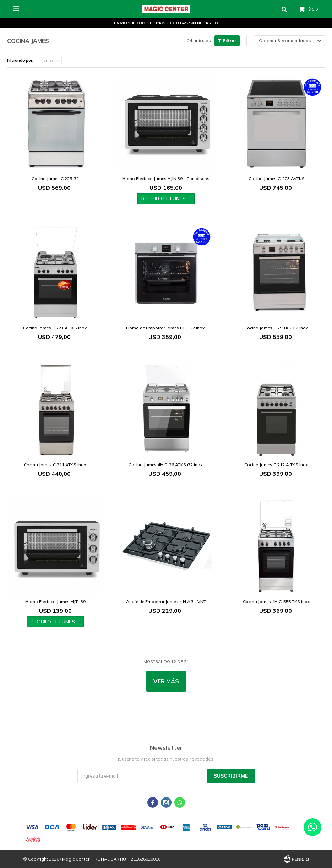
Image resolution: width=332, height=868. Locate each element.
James (48, 60)
